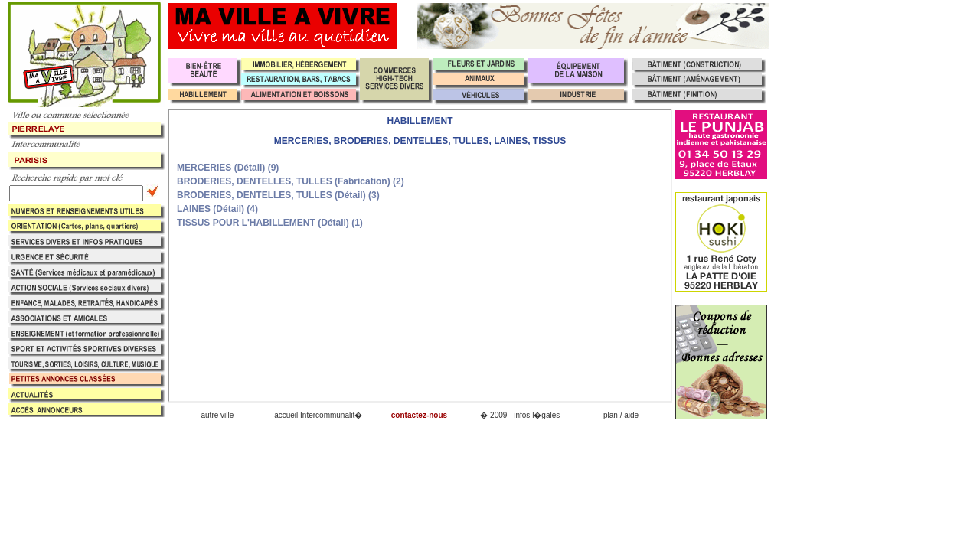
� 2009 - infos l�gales (520, 415)
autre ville (217, 415)
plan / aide (621, 415)
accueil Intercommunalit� (318, 415)
